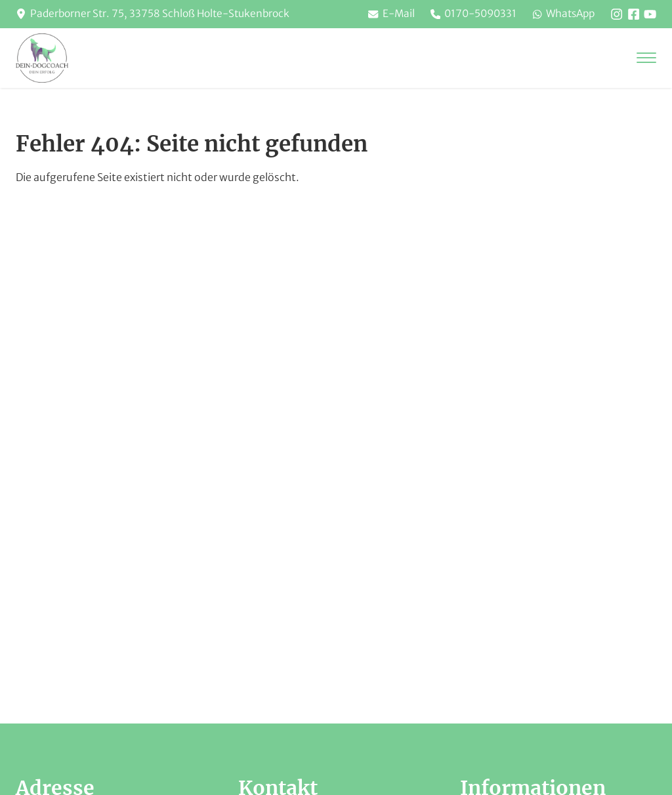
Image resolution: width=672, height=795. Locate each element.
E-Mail (380, 14)
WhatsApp (560, 14)
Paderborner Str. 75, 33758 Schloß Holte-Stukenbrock (164, 14)
